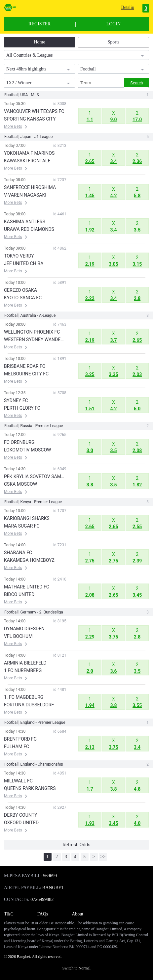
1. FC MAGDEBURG (24, 697)
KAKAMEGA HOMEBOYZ (29, 560)
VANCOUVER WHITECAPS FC (34, 111)
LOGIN (114, 24)
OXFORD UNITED (21, 823)
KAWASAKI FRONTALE (27, 161)
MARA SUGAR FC (22, 526)
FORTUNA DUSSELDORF (29, 705)
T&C (9, 914)
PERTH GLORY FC (22, 408)
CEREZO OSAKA (20, 290)
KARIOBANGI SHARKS (27, 518)
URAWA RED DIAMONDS (29, 229)
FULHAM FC (17, 747)
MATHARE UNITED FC (27, 587)
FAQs (43, 914)
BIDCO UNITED (19, 594)
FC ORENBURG (19, 442)
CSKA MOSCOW (20, 484)
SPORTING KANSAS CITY (30, 119)
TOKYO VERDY (19, 256)
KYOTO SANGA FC (23, 298)
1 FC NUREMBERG (23, 670)
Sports (114, 42)
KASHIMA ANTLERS (25, 222)
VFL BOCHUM (18, 636)
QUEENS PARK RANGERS (30, 788)
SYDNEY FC (16, 400)
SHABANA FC (18, 553)
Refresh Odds (76, 845)
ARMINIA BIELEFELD (25, 663)
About (77, 914)
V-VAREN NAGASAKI (25, 195)
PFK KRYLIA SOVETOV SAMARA (35, 476)
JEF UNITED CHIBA (24, 263)
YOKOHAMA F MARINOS (29, 153)
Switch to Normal (76, 968)
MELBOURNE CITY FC (26, 374)
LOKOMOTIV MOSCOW (27, 450)
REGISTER (39, 24)
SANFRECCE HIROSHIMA (30, 187)
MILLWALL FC (18, 781)
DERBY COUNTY (20, 815)
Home (39, 42)
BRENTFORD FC (20, 739)
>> (103, 857)
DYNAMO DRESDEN (24, 629)
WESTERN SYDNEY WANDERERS (35, 340)
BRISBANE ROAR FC (25, 366)
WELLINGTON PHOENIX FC (32, 332)
